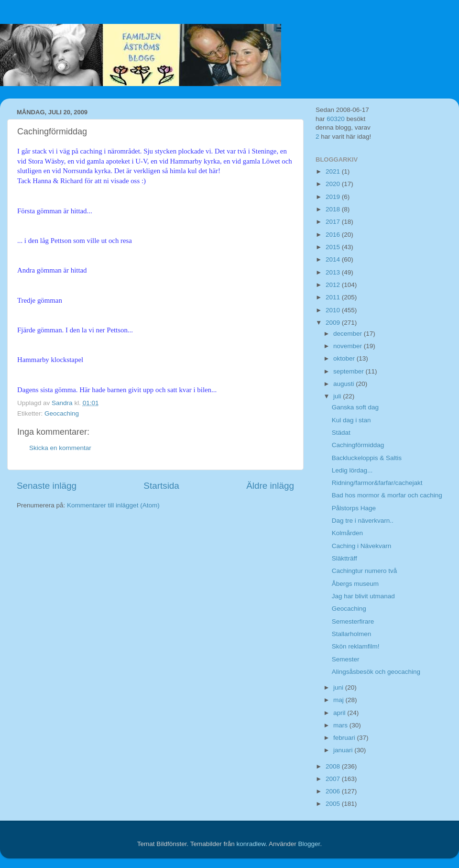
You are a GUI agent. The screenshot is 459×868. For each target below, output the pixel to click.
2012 (334, 285)
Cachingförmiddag (358, 445)
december (349, 334)
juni (339, 687)
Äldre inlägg (270, 486)
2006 (334, 791)
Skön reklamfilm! (356, 646)
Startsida (161, 486)
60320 (336, 119)
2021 (334, 171)
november (349, 346)
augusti (344, 384)
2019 (334, 197)
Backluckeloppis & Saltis (367, 458)
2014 (334, 259)
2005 (334, 804)
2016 (334, 235)
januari (344, 750)
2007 (334, 779)
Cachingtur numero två (365, 571)
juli (338, 396)
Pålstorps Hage (354, 508)
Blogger (309, 844)
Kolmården (347, 533)
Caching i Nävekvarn (362, 546)
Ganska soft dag (355, 407)
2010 (334, 310)
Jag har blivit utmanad (363, 596)
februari (345, 738)
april (340, 713)
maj (339, 700)
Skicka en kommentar (60, 448)
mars (341, 725)
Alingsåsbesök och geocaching (376, 672)
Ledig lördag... (352, 470)
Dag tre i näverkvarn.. (363, 521)
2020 (334, 184)
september (350, 371)
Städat (341, 433)
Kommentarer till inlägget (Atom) (113, 505)
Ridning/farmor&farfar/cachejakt (377, 483)
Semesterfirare (353, 621)
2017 (334, 222)
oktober (345, 358)
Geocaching (62, 413)
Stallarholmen (352, 634)
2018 (334, 209)
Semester (346, 659)
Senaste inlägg (47, 486)
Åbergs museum (355, 584)
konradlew (251, 844)
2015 (334, 247)
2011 (334, 297)
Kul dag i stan (351, 420)
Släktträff (344, 558)
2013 (334, 272)
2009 (334, 323)
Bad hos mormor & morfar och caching (387, 495)
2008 (334, 766)
